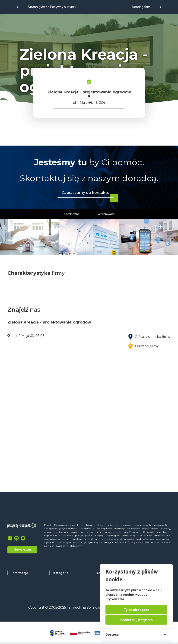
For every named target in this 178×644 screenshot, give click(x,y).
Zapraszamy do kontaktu (86, 193)
